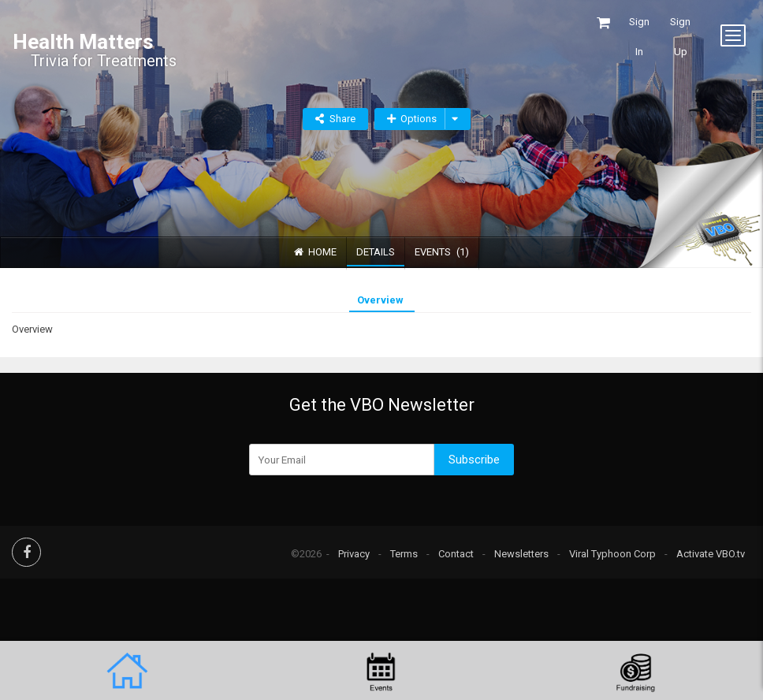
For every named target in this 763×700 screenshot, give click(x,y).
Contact (456, 554)
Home (315, 252)
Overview (380, 300)
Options (412, 119)
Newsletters (521, 554)
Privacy (354, 554)
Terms (404, 554)
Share (342, 119)
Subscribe (474, 460)
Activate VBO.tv (711, 554)
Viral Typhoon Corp (612, 554)
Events (442, 252)
